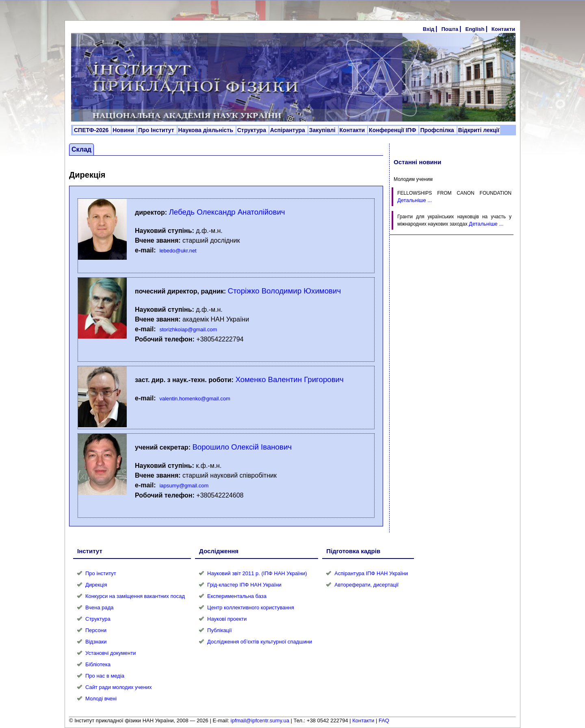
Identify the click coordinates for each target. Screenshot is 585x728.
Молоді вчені (101, 699)
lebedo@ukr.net (178, 251)
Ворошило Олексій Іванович (242, 447)
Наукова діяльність (207, 130)
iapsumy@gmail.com (184, 486)
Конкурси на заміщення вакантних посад (135, 596)
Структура (252, 130)
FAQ (384, 720)
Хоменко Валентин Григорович (289, 379)
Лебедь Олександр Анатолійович (227, 212)
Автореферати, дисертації (366, 585)
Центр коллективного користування (251, 607)
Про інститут (101, 573)
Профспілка (438, 130)
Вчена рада (100, 607)
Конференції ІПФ (393, 130)
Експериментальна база (237, 596)
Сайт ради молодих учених (118, 687)
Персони (96, 630)
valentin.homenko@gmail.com (195, 399)
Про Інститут (157, 130)
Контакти (503, 29)
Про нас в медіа (105, 676)
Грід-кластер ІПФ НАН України (244, 585)
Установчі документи (111, 653)
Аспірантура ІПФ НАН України (371, 573)
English (475, 29)
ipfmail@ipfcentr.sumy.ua (260, 720)
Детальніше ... (415, 200)
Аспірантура (288, 130)
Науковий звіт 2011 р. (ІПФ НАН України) (257, 573)
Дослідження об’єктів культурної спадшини (260, 642)
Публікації (219, 630)
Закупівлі (323, 130)
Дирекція (96, 585)
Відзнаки (96, 642)
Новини (124, 130)
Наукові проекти (227, 619)
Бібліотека (98, 664)
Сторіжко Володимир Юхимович (285, 291)
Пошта (450, 29)
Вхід (429, 29)
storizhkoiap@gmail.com (188, 329)
